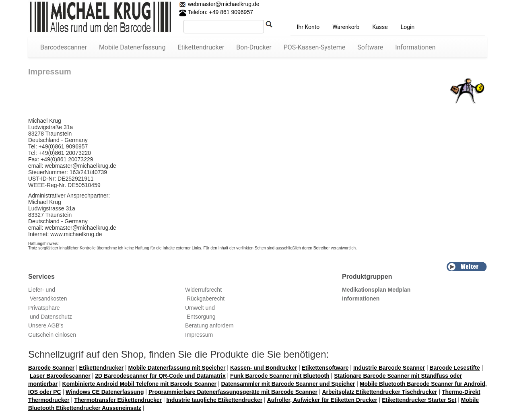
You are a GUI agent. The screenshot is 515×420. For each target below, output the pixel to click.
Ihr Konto (308, 27)
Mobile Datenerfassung (132, 47)
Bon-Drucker (254, 47)
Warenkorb (346, 27)
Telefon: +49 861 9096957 (216, 12)
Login (408, 27)
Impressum (199, 335)
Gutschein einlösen (52, 335)
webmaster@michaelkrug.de (223, 4)
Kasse (380, 27)
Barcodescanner (64, 47)
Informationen (415, 47)
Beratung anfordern (209, 325)
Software (370, 47)
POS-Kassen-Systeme (315, 47)
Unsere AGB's (46, 325)
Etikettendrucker (201, 47)
